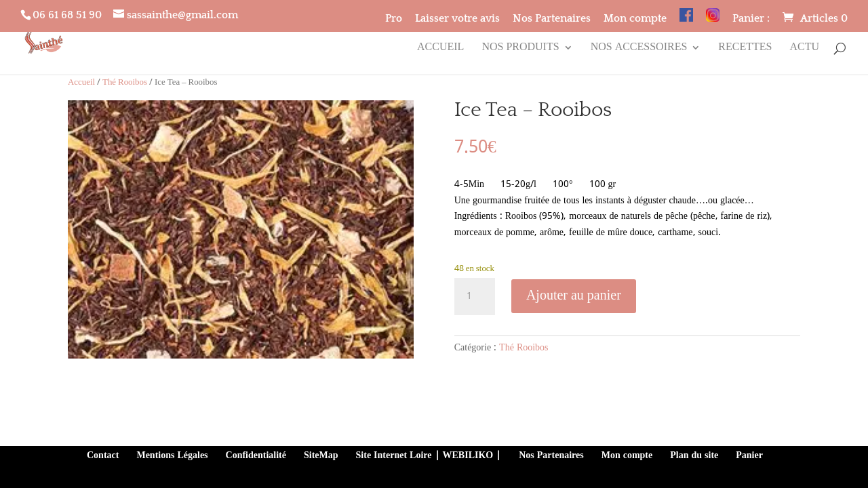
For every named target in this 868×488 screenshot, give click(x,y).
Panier (749, 455)
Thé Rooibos (125, 83)
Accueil (440, 49)
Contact (103, 455)
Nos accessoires (639, 49)
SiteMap (321, 455)
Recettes (745, 49)
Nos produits (520, 49)
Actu (804, 49)
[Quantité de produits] (475, 297)
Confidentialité (256, 455)
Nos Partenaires (552, 19)
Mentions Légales (172, 455)
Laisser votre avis (457, 19)
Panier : (751, 19)
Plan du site (694, 455)
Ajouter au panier (574, 296)
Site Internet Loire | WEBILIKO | (429, 455)
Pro (394, 19)
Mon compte (635, 19)
